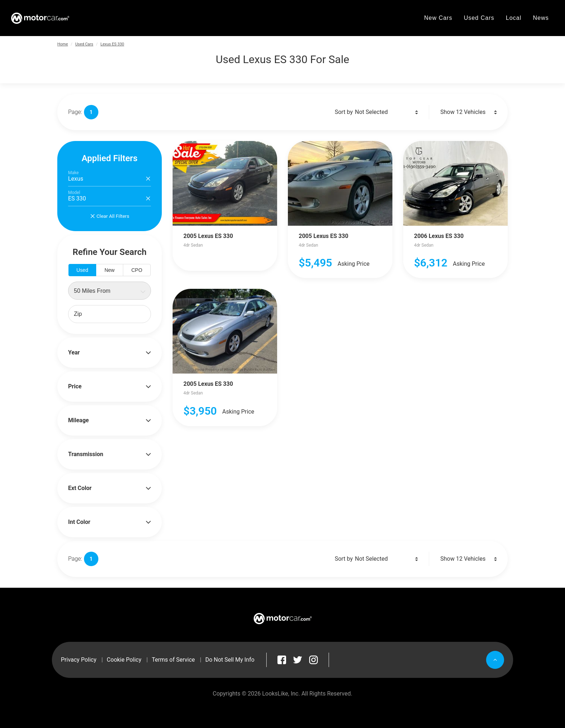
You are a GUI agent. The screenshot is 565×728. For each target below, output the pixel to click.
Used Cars (84, 44)
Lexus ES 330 (112, 44)
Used (82, 270)
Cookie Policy (124, 660)
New (110, 270)
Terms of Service (173, 660)
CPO (137, 270)
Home (63, 44)
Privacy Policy (79, 660)
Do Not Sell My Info (230, 660)
